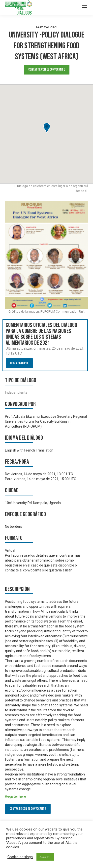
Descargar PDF (19, 363)
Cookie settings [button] (20, 857)
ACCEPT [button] (45, 857)
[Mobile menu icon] (85, 7)
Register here (15, 796)
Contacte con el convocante (47, 69)
